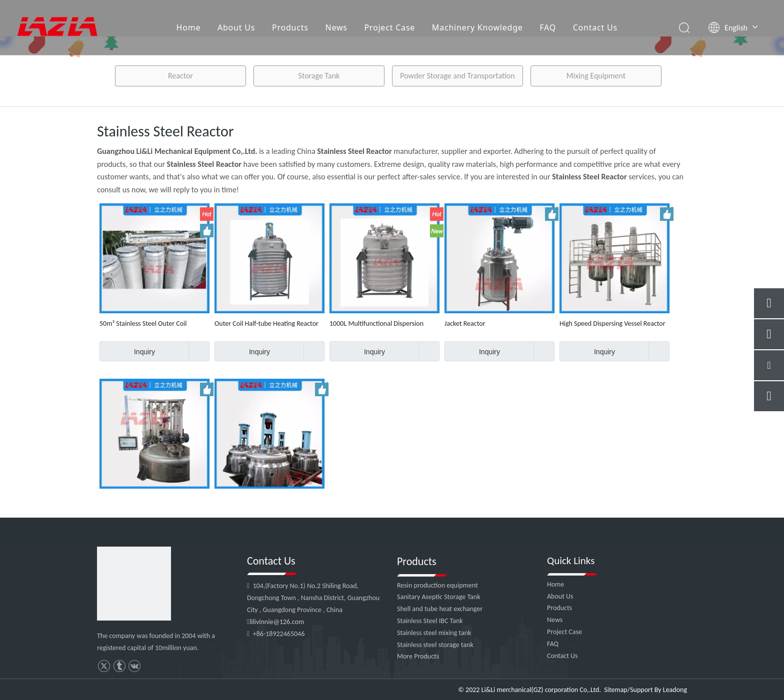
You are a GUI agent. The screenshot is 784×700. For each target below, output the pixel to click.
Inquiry (127, 351)
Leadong (675, 690)
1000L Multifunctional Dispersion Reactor (376, 324)
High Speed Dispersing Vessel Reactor (612, 324)
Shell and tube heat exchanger (440, 609)
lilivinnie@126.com (277, 622)
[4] (134, 584)
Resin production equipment (437, 585)
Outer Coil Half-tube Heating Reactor (266, 324)
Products (290, 27)
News (336, 27)
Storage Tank (319, 76)
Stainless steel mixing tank (434, 633)
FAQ (548, 27)
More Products (418, 656)
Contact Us (595, 27)
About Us (236, 27)
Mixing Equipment (596, 76)
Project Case (389, 27)
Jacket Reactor (465, 324)
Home (189, 27)
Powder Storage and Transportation (457, 76)
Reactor (180, 76)
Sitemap (615, 690)
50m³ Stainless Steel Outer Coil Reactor (143, 324)
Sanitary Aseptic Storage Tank (439, 597)
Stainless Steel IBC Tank (430, 621)
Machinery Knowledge (477, 27)
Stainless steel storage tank (435, 645)
